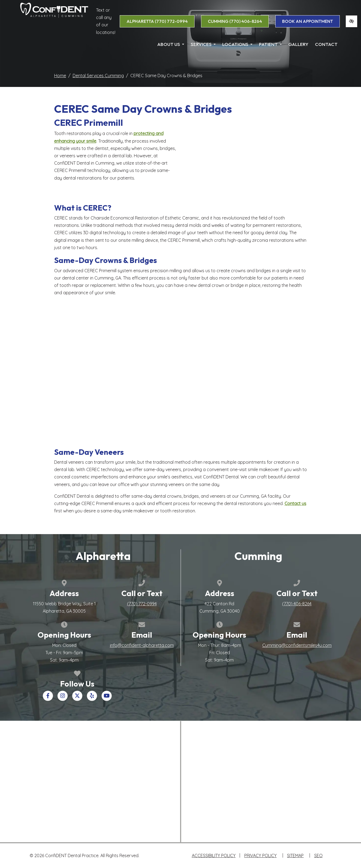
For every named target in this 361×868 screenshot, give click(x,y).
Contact (326, 44)
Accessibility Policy (214, 856)
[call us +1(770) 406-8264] (297, 604)
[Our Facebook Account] (48, 699)
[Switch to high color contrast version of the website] (351, 21)
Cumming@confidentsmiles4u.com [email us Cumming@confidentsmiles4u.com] (297, 645)
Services (203, 44)
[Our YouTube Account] (107, 699)
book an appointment (308, 21)
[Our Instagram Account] (63, 699)
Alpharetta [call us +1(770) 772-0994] (157, 21)
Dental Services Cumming (98, 76)
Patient (270, 44)
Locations (237, 44)
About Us (171, 44)
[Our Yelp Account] (92, 699)
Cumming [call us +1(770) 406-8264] (235, 21)
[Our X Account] (77, 699)
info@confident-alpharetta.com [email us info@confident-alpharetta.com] (142, 645)
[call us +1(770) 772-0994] (142, 604)
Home (60, 76)
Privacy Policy (260, 856)
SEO (318, 856)
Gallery (298, 44)
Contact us (295, 503)
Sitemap (295, 856)
